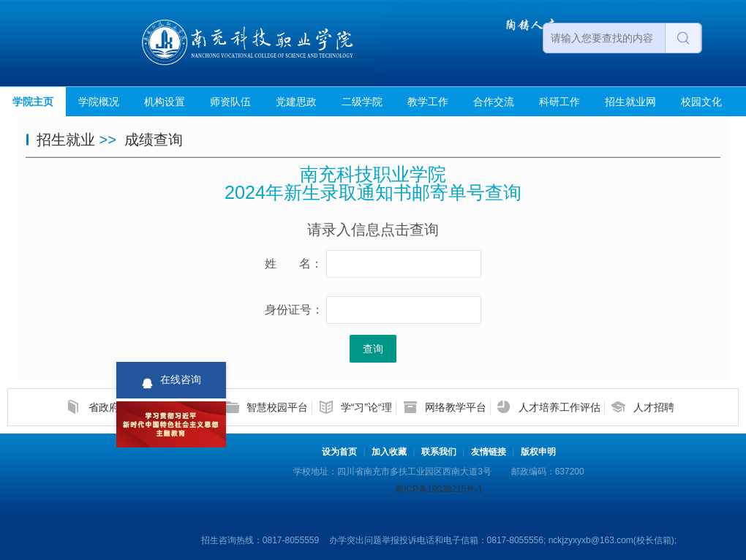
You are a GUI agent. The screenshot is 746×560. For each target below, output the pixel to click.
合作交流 (494, 102)
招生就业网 (630, 102)
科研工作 (559, 102)
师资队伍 (230, 102)
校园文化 (701, 102)
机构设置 (165, 102)
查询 (373, 349)
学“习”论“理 (366, 407)
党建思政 (296, 102)
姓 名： (294, 264)
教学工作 (428, 102)
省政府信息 (114, 407)
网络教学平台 (456, 407)
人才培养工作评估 (559, 407)
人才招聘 (654, 407)
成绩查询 (154, 140)
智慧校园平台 (277, 407)
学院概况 (99, 102)
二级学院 (362, 102)
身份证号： (294, 310)
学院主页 (33, 102)
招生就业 (66, 140)
